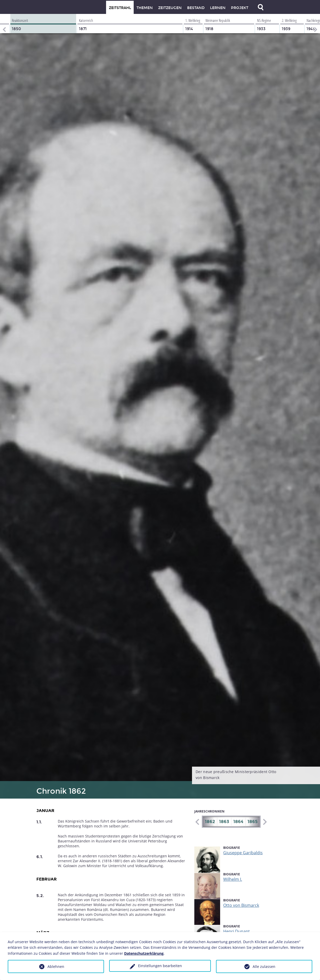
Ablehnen (56, 966)
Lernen (218, 8)
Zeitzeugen (170, 8)
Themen (145, 8)
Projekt (240, 8)
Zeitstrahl (120, 8)
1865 (253, 822)
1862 (210, 822)
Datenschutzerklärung (144, 953)
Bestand (196, 8)
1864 (238, 822)
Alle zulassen (264, 966)
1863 (224, 822)
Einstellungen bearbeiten (160, 966)
